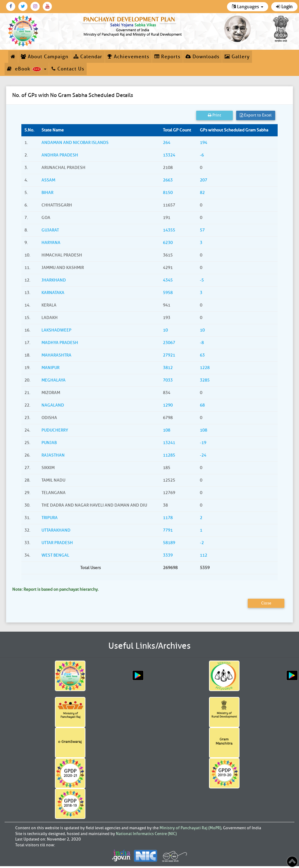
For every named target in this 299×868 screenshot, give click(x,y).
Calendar (88, 57)
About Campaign (45, 57)
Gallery (237, 57)
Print (214, 115)
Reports (167, 57)
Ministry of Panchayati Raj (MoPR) (190, 828)
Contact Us (68, 69)
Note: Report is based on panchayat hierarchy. (55, 589)
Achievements (128, 57)
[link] (133, 26)
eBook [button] (27, 69)
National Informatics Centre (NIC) (146, 834)
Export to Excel (256, 115)
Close (266, 603)
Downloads (202, 57)
